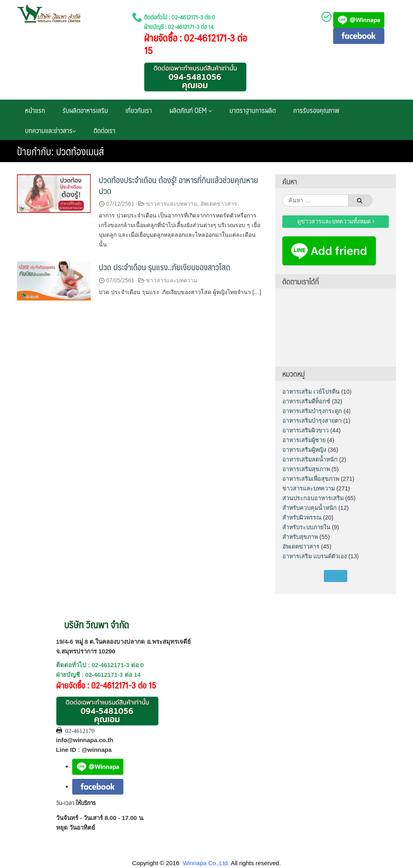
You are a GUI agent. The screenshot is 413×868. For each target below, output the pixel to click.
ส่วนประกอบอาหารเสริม (313, 498)
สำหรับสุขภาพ (300, 537)
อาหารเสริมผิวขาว (306, 430)
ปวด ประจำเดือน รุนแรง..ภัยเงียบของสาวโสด (165, 267)
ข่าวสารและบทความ (172, 204)
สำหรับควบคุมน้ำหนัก (310, 508)
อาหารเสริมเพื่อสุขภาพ (311, 479)
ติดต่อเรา (104, 130)
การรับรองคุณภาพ (316, 110)
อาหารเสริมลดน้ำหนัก (310, 459)
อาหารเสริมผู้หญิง (304, 450)
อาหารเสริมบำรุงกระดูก (312, 411)
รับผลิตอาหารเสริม (85, 110)
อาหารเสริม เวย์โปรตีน (311, 392)
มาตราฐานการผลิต (253, 110)
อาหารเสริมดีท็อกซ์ (306, 401)
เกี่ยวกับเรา (139, 110)
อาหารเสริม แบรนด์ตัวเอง (315, 556)
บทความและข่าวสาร (51, 130)
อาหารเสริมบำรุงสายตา (312, 421)
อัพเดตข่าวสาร (219, 204)
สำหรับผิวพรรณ (302, 517)
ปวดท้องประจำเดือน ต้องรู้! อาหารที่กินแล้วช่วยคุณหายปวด (178, 185)
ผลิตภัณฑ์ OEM (191, 110)
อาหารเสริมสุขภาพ (306, 469)
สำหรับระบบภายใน (306, 527)
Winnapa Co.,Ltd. (206, 863)
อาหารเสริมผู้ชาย (304, 440)
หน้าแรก (35, 110)
